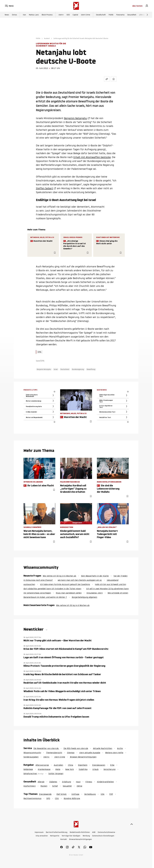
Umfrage (75, 794)
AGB (94, 832)
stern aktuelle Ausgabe (90, 753)
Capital (75, 15)
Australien (58, 765)
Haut (78, 782)
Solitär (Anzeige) (56, 774)
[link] (147, 6)
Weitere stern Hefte (114, 753)
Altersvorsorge (42, 765)
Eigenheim (83, 765)
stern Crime (86, 15)
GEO (68, 15)
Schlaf (55, 786)
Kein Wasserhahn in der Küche (95, 576)
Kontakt (64, 839)
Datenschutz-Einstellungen (103, 836)
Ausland (47, 38)
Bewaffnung (91, 369)
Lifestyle (142, 15)
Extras (14, 15)
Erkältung (67, 782)
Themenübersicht (54, 753)
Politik (111, 15)
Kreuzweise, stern (95, 593)
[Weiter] (147, 15)
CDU (57, 798)
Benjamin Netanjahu (75, 118)
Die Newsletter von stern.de (46, 748)
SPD (48, 798)
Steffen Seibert (44, 188)
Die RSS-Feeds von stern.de (76, 748)
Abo (137, 6)
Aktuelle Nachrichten (103, 748)
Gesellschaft (101, 15)
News (7, 15)
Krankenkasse (44, 769)
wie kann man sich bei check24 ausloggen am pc (80, 580)
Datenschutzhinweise (106, 832)
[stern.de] (76, 6)
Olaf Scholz (61, 794)
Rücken (44, 786)
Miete (58, 769)
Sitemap (71, 753)
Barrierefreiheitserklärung (57, 832)
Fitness (89, 782)
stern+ (61, 15)
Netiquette (55, 836)
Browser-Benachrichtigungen (83, 757)
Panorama (120, 15)
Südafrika (83, 769)
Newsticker (34, 629)
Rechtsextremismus (32, 798)
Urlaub (95, 769)
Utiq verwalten (42, 836)
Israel (56, 369)
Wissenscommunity (32, 753)
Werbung (86, 836)
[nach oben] (132, 824)
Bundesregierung (78, 369)
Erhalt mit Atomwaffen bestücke (92, 157)
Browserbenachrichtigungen (81, 839)
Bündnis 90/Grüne (72, 798)
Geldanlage (28, 769)
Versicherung (109, 769)
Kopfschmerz (30, 786)
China (71, 765)
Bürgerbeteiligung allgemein (84, 597)
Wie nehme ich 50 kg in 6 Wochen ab (59, 576)
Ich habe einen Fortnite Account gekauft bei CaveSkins (65, 584)
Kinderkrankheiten (105, 782)
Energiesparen (99, 765)
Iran (24, 15)
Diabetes (53, 782)
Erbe (112, 765)
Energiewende (45, 794)
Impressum (39, 832)
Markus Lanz (34, 15)
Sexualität (67, 786)
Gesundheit (132, 15)
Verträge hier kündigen (71, 836)
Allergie (41, 782)
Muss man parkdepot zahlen (69, 593)
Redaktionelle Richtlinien (80, 832)
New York (70, 769)
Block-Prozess (47, 15)
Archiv (120, 748)
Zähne (79, 786)
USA (103, 794)
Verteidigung (90, 794)
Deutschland (65, 369)
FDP (111, 794)
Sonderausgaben (31, 757)
